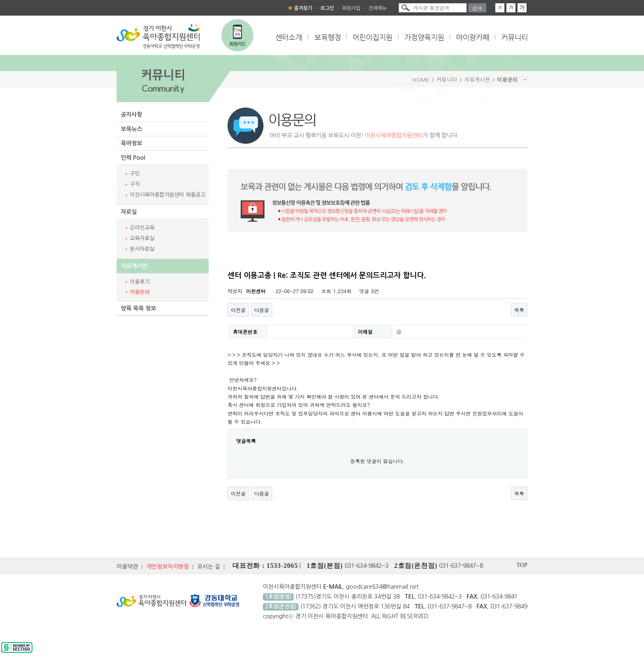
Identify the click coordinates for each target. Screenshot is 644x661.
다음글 (262, 310)
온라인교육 (142, 228)
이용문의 (140, 292)
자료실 (129, 212)
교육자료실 (142, 238)
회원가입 (351, 8)
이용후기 (140, 282)
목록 (519, 310)
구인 (135, 173)
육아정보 (131, 143)
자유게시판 (134, 266)
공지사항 (131, 115)
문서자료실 (142, 249)
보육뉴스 (131, 129)
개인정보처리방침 (168, 567)
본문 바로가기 (0, 0)
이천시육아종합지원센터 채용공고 (168, 195)
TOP (522, 565)
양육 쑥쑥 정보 (138, 308)
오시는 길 (209, 567)
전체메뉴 (377, 8)
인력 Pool (133, 158)
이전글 (238, 310)
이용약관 (127, 567)
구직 (135, 184)
